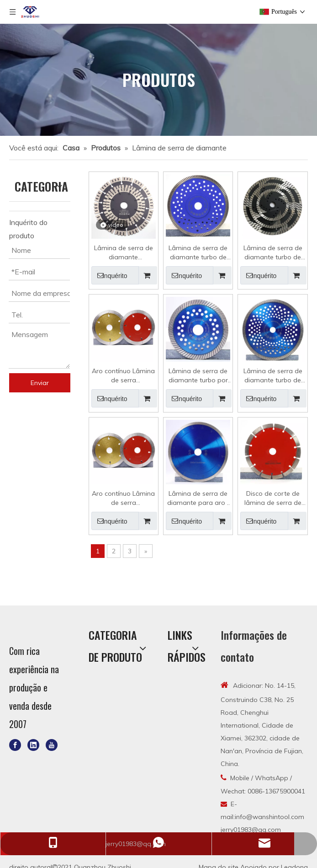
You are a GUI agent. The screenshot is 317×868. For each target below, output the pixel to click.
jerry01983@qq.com (251, 830)
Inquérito (109, 275)
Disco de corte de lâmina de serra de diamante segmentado (273, 498)
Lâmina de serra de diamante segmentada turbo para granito (124, 253)
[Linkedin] (33, 745)
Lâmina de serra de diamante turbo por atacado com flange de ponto (198, 376)
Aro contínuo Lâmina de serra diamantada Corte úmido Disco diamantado (123, 376)
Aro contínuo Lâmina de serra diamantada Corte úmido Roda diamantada (123, 498)
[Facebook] (15, 745)
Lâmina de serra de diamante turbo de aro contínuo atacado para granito (273, 376)
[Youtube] (52, 745)
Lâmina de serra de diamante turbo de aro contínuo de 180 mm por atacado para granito (198, 253)
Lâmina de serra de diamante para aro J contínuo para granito (198, 498)
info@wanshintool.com (269, 817)
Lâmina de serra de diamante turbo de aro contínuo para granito (273, 253)
